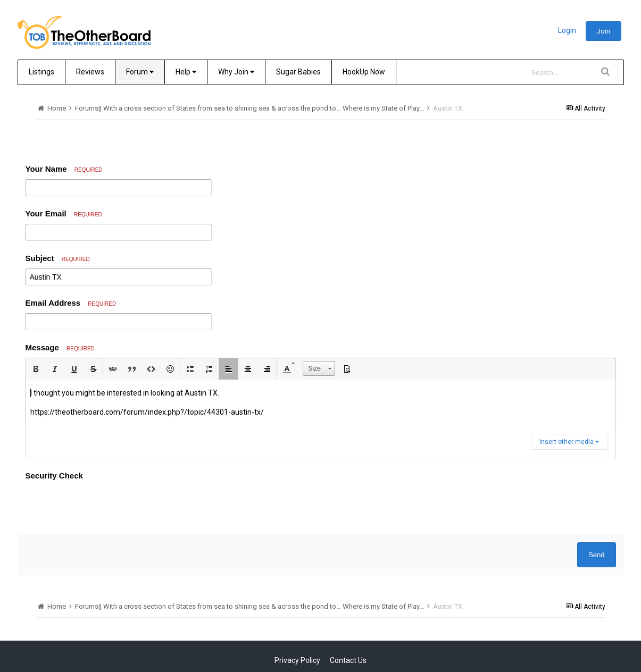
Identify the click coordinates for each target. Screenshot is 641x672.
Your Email (64, 213)
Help (186, 72)
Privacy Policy (297, 660)
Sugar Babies (298, 72)
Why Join (236, 72)
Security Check (54, 476)
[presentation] (106, 506)
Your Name (64, 169)
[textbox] (321, 403)
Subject (58, 258)
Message (60, 347)
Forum (140, 72)
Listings (41, 72)
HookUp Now (364, 72)
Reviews (90, 72)
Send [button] (596, 555)
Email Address (71, 303)
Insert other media (569, 442)
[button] (36, 369)
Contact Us (348, 660)
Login (567, 30)
